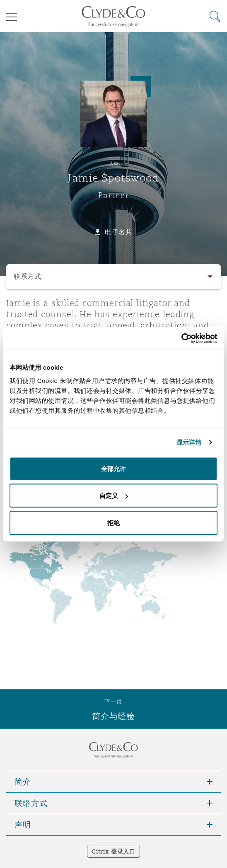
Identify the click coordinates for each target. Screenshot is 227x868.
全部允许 (113, 468)
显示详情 (189, 442)
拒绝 (113, 522)
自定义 (114, 496)
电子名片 (119, 232)
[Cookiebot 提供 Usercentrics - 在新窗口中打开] (181, 338)
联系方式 (28, 276)
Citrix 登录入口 (113, 851)
